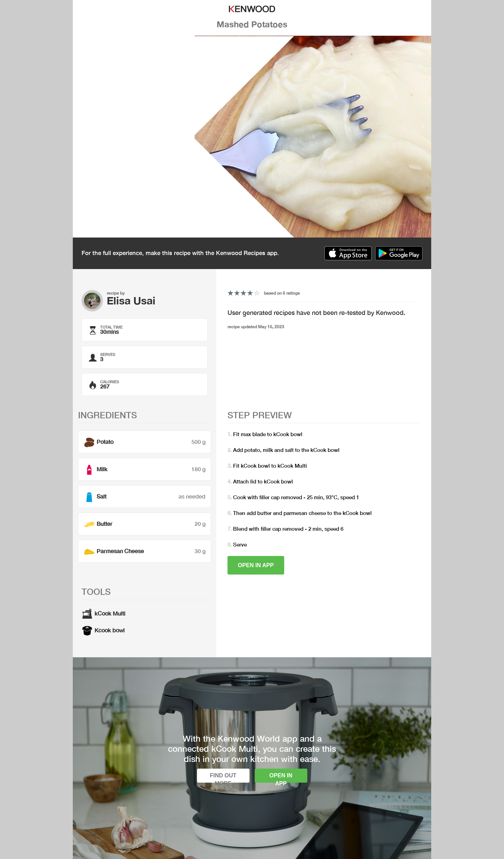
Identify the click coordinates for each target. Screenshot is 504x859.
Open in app (256, 565)
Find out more (223, 778)
